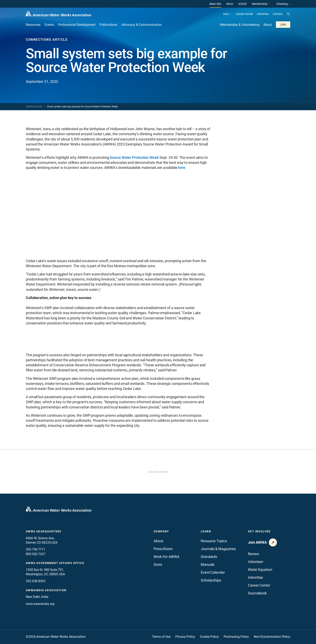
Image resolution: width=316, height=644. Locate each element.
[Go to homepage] (59, 509)
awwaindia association (46, 590)
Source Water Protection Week (134, 157)
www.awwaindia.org (40, 604)
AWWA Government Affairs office (55, 563)
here (182, 168)
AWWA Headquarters (44, 531)
